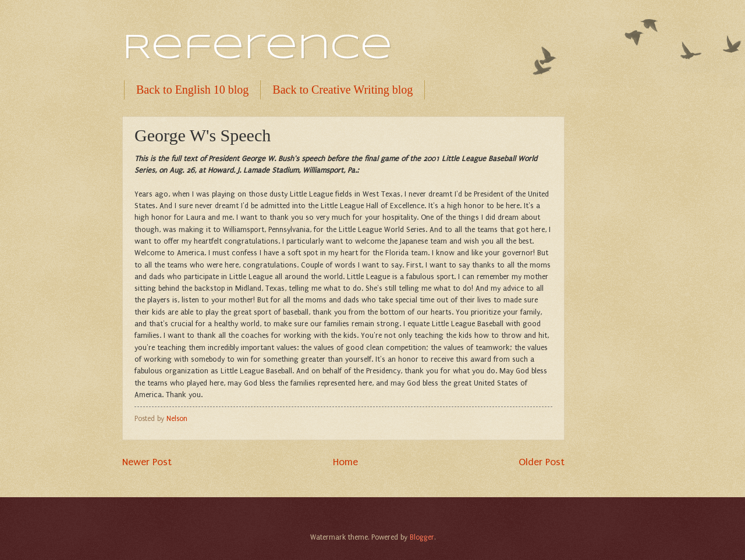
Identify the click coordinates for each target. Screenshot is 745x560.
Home (345, 462)
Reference (257, 48)
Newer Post (147, 462)
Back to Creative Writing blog (343, 90)
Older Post (542, 462)
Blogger (422, 537)
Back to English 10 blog (192, 90)
